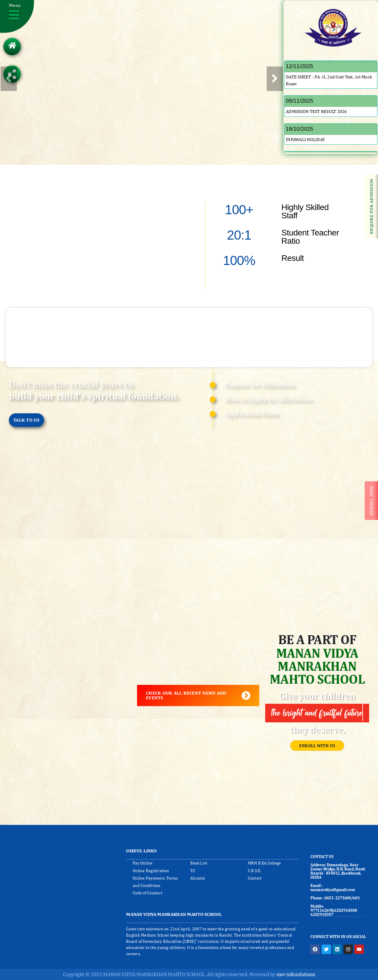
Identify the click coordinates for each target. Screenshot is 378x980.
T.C (193, 871)
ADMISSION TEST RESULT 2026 (316, 120)
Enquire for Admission (260, 385)
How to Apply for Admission (268, 399)
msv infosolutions (296, 974)
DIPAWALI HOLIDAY (306, 148)
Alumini (198, 878)
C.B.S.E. (255, 871)
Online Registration (151, 871)
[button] (17, 16)
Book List (199, 863)
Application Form (252, 414)
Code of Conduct (148, 893)
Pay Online (143, 863)
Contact (255, 878)
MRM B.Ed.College (264, 863)
